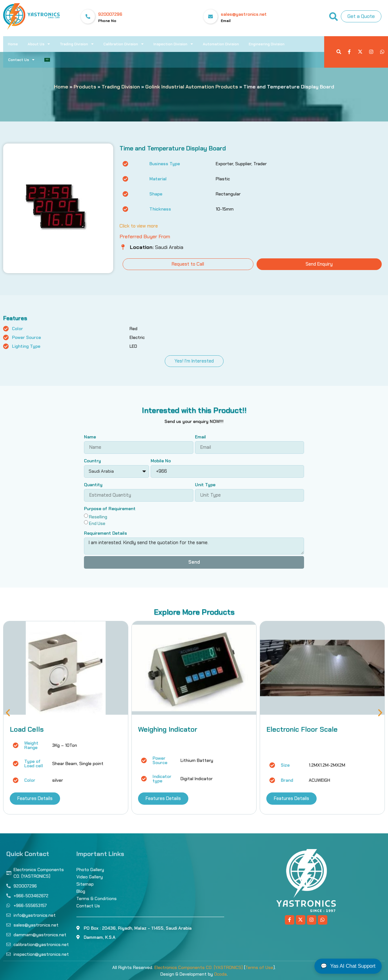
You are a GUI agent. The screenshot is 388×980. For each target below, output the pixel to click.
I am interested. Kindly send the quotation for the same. (194, 546)
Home (13, 44)
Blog (81, 891)
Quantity (93, 485)
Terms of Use (259, 967)
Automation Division (221, 44)
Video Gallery (90, 877)
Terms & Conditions (97, 898)
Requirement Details (105, 533)
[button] (8, 713)
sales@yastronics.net (244, 14)
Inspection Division (173, 44)
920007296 (110, 14)
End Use (97, 523)
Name (90, 437)
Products (85, 87)
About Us (39, 44)
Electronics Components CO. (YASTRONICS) (199, 967)
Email (200, 437)
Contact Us (21, 60)
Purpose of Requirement (110, 509)
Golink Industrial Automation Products (192, 87)
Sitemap (85, 884)
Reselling (98, 516)
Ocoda (220, 974)
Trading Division (77, 44)
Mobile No (161, 461)
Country (92, 461)
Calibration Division (124, 44)
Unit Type (205, 485)
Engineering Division (267, 44)
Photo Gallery (90, 870)
